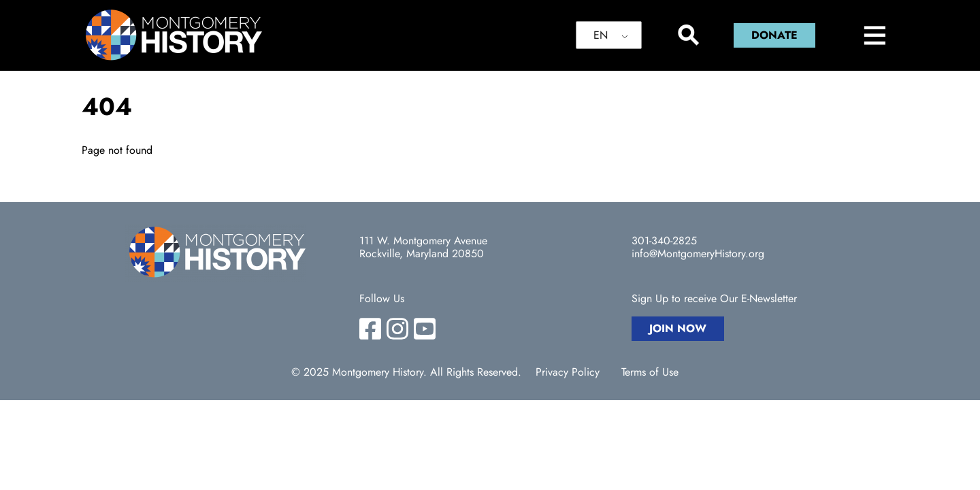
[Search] (688, 35)
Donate (774, 35)
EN (601, 35)
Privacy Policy (568, 372)
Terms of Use (650, 372)
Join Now (678, 328)
